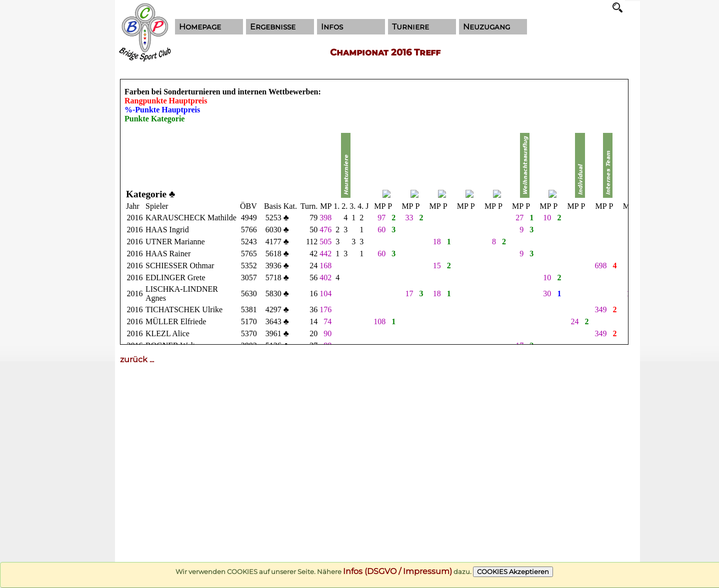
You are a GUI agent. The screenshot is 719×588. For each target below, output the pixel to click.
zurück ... (137, 359)
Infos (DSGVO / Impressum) (397, 571)
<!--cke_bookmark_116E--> (374, 212)
